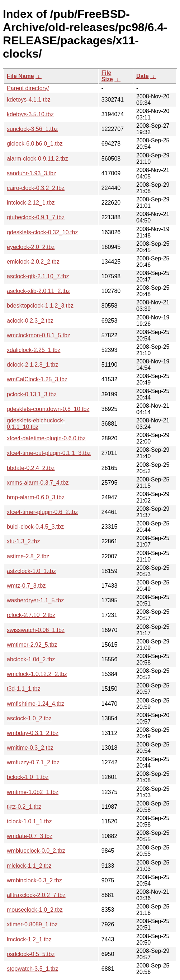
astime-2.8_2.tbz (28, 556)
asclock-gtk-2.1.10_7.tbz (38, 276)
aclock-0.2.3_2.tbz (30, 321)
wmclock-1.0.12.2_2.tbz (37, 674)
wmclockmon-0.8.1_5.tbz (39, 335)
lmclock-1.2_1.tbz (29, 939)
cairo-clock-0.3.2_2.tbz (36, 188)
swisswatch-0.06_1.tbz (36, 630)
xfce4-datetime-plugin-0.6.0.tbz (46, 438)
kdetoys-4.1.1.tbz (29, 100)
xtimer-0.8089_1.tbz (32, 924)
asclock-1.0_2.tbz (29, 718)
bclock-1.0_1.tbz (28, 777)
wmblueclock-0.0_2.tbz (36, 851)
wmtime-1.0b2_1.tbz (33, 792)
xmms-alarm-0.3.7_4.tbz (38, 483)
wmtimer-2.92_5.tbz (32, 645)
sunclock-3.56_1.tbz (32, 129)
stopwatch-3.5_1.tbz (32, 969)
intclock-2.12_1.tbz (31, 203)
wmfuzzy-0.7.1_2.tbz (33, 762)
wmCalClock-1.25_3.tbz (37, 379)
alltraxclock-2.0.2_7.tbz (36, 895)
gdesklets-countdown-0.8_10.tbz (48, 409)
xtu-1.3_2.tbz (23, 541)
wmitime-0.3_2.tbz (30, 748)
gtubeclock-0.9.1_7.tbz (36, 217)
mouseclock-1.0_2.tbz (35, 910)
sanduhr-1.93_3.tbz (32, 173)
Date (143, 76)
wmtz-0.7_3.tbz (26, 586)
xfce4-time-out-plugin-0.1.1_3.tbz (49, 453)
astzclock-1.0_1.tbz (31, 571)
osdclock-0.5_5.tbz (31, 954)
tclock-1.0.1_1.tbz (29, 821)
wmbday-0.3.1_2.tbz (33, 733)
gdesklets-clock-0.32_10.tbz (42, 232)
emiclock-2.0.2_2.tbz (33, 262)
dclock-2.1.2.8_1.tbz (32, 365)
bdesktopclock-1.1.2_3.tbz (40, 306)
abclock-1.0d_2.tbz (31, 659)
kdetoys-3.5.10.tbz (30, 114)
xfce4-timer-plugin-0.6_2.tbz (42, 512)
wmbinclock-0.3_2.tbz (34, 880)
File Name (20, 76)
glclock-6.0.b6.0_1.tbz (35, 144)
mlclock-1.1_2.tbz (29, 866)
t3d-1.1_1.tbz (23, 689)
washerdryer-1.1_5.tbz (35, 600)
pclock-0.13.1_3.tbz (32, 394)
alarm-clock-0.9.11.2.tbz (37, 159)
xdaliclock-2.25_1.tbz (34, 350)
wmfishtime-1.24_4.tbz (35, 704)
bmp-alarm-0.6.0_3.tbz (36, 497)
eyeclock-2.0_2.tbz (31, 247)
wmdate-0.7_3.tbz (30, 836)
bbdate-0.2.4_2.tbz (31, 468)
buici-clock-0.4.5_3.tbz (35, 527)
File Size (107, 76)
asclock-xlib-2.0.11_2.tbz (38, 291)
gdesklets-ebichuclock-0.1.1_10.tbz (36, 424)
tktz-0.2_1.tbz (24, 807)
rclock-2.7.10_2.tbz (31, 615)
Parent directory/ (28, 88)
